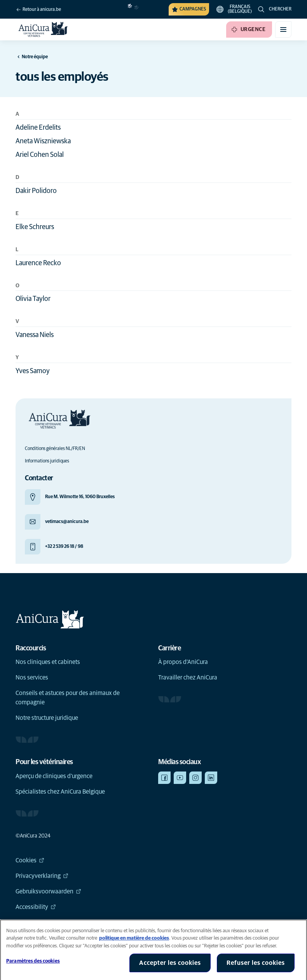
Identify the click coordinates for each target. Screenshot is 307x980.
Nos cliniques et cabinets (48, 662)
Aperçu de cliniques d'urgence (54, 776)
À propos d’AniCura (183, 662)
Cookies (30, 860)
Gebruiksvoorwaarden (48, 891)
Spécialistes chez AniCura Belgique (60, 792)
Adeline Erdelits (38, 128)
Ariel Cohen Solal (40, 155)
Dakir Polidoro (36, 191)
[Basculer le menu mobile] (283, 30)
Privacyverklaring (42, 876)
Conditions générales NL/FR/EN (55, 449)
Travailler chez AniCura (188, 678)
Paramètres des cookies (33, 969)
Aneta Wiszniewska (43, 141)
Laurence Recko (38, 263)
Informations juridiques (47, 461)
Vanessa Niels (35, 335)
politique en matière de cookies (134, 946)
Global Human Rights (47, 923)
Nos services (32, 678)
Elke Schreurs (35, 227)
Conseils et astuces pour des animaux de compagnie (68, 698)
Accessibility (36, 907)
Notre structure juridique (47, 718)
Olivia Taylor (33, 299)
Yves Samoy (33, 371)
